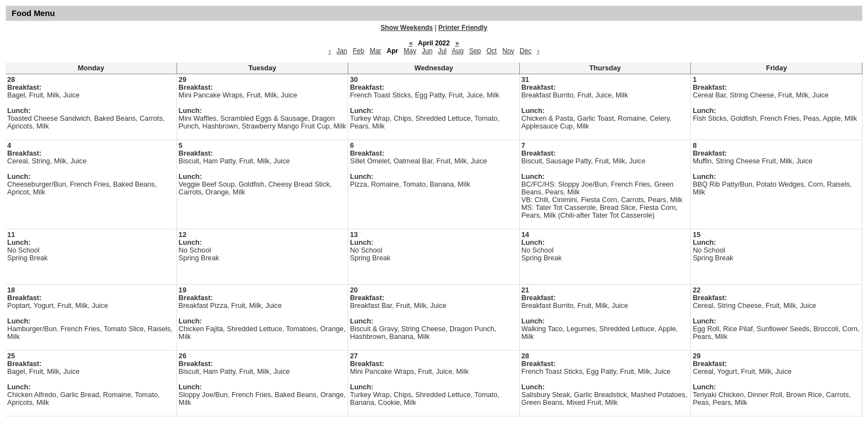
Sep (475, 51)
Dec (526, 51)
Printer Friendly (463, 28)
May (410, 51)
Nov (508, 51)
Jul (442, 51)
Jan (342, 51)
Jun (427, 51)
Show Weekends (407, 28)
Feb (358, 51)
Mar (376, 51)
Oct (492, 51)
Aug (458, 51)
